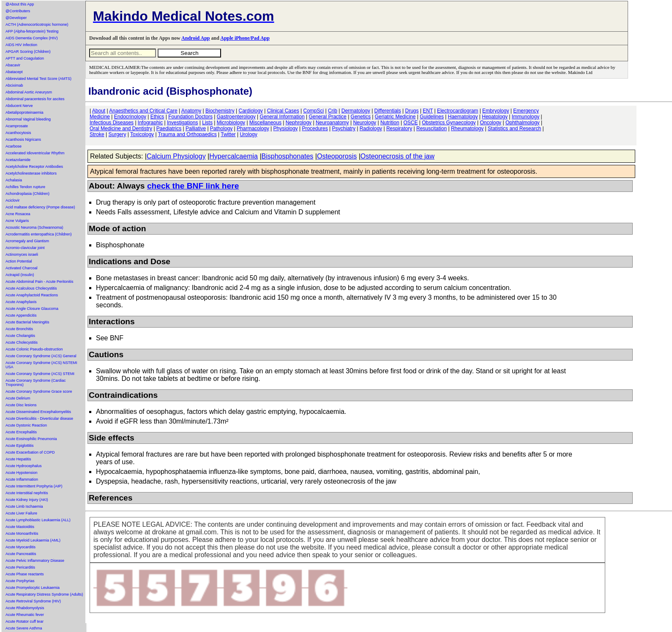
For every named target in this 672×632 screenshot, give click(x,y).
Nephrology (299, 123)
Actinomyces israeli (22, 254)
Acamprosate (17, 126)
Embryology (496, 111)
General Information (282, 117)
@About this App (20, 4)
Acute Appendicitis (21, 315)
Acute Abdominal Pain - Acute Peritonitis (40, 282)
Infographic (150, 123)
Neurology (365, 123)
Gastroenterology (236, 117)
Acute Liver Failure (21, 513)
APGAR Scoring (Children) (28, 52)
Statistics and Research (514, 129)
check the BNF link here (193, 186)
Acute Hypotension (22, 473)
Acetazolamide (18, 160)
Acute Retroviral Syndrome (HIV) (33, 601)
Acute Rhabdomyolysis (25, 608)
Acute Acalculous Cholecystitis (31, 288)
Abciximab (14, 85)
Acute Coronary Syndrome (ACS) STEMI (40, 374)
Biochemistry (220, 111)
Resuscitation (432, 129)
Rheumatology (467, 129)
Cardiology (250, 111)
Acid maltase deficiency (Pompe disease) (40, 207)
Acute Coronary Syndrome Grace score (39, 391)
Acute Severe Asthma (24, 628)
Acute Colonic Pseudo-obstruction (34, 349)
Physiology (286, 129)
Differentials (388, 111)
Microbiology (231, 123)
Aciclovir (13, 200)
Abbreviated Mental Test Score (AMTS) (38, 79)
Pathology (221, 129)
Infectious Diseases (112, 123)
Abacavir (13, 65)
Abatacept (14, 72)
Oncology (490, 123)
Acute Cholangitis (20, 336)
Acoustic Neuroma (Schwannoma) (34, 227)
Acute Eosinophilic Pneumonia (31, 439)
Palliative (196, 129)
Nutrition (390, 123)
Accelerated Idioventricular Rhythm (35, 153)
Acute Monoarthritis (22, 534)
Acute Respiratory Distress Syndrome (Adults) (44, 594)
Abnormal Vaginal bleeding (28, 119)
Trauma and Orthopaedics (187, 134)
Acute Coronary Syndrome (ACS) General (41, 356)
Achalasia (14, 180)
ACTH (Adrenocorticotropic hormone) (37, 25)
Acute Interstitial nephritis (27, 493)
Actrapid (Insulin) (20, 275)
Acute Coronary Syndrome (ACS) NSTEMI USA (41, 365)
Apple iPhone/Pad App (245, 38)
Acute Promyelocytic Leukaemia (33, 588)
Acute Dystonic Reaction (26, 425)
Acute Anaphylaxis (21, 302)
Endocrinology (130, 117)
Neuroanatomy (332, 123)
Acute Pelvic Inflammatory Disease (35, 561)
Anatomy (191, 111)
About (99, 111)
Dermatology (356, 111)
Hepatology (495, 117)
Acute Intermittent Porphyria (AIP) (34, 486)
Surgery (117, 134)
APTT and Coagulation (25, 58)
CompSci (313, 111)
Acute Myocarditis (20, 547)
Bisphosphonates (288, 156)
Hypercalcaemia (234, 156)
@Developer (16, 18)
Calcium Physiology (176, 156)
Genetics (361, 117)
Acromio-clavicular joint (25, 248)
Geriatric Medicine (395, 117)
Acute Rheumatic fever (25, 615)
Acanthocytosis (18, 133)
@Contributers (18, 11)
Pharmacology (253, 129)
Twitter (228, 134)
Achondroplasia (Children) (27, 194)
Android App (195, 38)
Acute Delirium (18, 398)
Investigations (182, 123)
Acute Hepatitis (18, 459)
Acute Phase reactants (25, 574)
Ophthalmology (523, 123)
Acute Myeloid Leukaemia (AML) (33, 540)
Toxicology (142, 134)
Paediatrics (169, 129)
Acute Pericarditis (20, 567)
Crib (333, 111)
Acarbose (14, 146)
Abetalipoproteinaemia (25, 112)
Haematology (463, 117)
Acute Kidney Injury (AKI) (27, 500)
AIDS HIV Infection (21, 45)
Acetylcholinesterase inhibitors (31, 173)
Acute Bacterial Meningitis (27, 322)
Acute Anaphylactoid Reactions (32, 295)
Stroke (97, 134)
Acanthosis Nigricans (23, 140)
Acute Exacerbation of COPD (30, 452)
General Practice (327, 117)
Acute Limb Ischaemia (24, 506)
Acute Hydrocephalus (24, 466)
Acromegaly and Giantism (27, 241)
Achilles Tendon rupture (25, 187)
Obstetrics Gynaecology (449, 123)
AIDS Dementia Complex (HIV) (32, 38)
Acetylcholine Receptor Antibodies (34, 167)
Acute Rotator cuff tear (25, 621)
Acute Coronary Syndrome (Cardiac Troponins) (36, 383)
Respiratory (399, 129)
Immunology (526, 117)
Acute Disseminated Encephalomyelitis (38, 412)
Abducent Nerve (19, 106)
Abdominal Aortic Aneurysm (29, 92)
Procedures (315, 129)
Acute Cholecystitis (22, 342)
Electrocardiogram (458, 111)
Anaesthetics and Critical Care (143, 111)
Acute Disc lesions (21, 405)
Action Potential (19, 261)
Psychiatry (344, 129)
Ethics (157, 117)
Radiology (371, 129)
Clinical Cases (283, 111)
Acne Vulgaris (17, 221)
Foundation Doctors (190, 117)
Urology (248, 134)
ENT (428, 111)
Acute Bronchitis (19, 329)
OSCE (410, 123)
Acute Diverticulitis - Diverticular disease (39, 419)
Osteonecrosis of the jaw (397, 156)
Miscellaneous (265, 123)
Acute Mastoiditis (20, 527)
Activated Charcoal (22, 268)
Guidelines (432, 117)
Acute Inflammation (22, 479)
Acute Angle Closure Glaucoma (32, 309)
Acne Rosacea (18, 214)
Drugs (412, 111)
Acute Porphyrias (20, 581)
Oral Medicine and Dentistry (121, 129)
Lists (207, 123)
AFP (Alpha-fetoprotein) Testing (32, 31)
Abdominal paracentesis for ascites (35, 99)
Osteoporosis (337, 156)
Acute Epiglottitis (20, 446)
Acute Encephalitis (21, 432)
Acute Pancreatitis (21, 554)
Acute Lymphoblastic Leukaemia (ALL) (38, 520)
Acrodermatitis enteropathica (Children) (39, 234)
